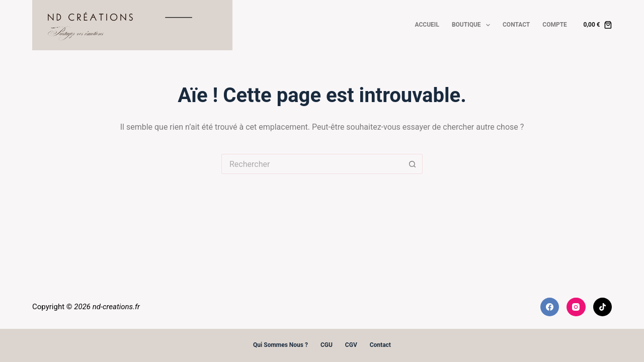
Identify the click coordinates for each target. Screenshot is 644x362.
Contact (516, 25)
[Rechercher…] (312, 164)
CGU (327, 345)
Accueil (427, 25)
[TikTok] (603, 307)
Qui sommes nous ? (280, 345)
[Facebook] (550, 307)
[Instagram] (576, 307)
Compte (555, 25)
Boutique (473, 25)
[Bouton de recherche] (413, 164)
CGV (351, 345)
